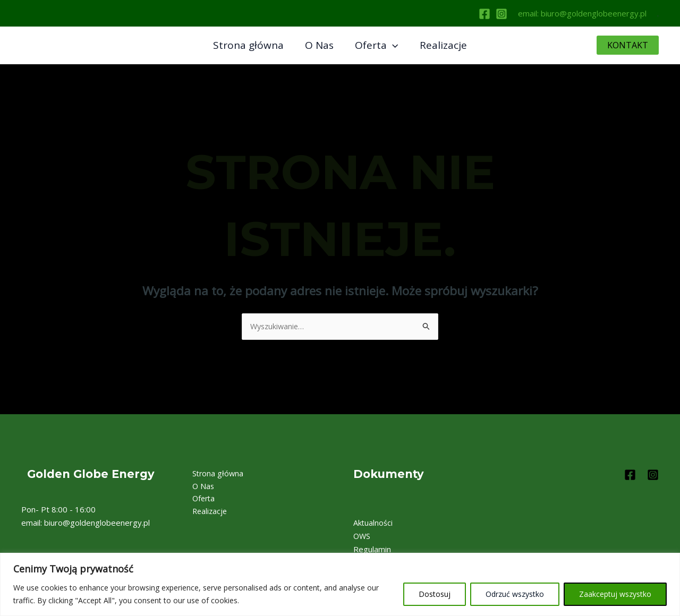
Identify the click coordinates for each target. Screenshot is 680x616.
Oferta (376, 45)
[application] (392, 45)
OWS (362, 536)
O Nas (320, 45)
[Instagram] (501, 14)
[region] (340, 584)
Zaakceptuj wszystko (615, 594)
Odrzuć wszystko (515, 594)
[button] (628, 45)
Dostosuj (435, 594)
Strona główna (250, 45)
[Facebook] (484, 14)
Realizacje (442, 45)
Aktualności (373, 524)
